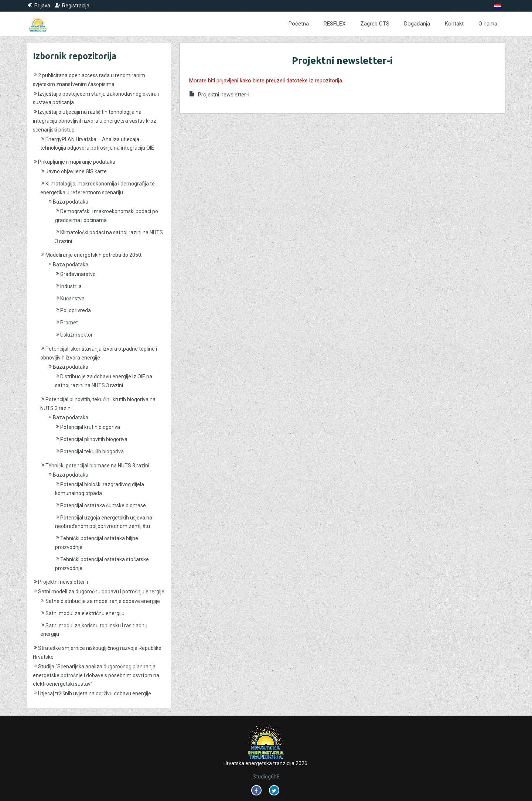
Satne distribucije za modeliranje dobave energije (103, 601)
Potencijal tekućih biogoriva (92, 451)
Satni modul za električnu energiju (85, 613)
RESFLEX (335, 24)
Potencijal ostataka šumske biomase (103, 505)
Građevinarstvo (78, 274)
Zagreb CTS (375, 24)
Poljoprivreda (76, 310)
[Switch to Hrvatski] (498, 6)
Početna (299, 24)
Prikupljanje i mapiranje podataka (77, 162)
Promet (69, 323)
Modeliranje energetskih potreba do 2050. (94, 255)
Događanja (417, 24)
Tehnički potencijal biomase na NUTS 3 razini (97, 466)
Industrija (71, 286)
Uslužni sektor (76, 335)
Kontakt (454, 24)
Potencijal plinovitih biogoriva (94, 439)
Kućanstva (72, 299)
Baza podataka (71, 202)
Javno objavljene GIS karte (76, 171)
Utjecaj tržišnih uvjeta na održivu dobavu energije (95, 693)
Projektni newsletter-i (63, 582)
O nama (488, 24)
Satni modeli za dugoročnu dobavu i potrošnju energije (101, 592)
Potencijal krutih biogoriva (90, 427)
